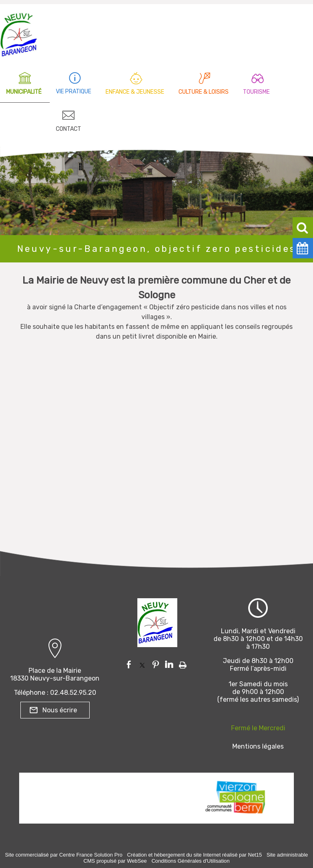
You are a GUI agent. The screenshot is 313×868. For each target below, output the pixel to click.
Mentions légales (258, 746)
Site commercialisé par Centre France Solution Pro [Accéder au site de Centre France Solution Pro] (64, 855)
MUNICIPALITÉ (24, 92)
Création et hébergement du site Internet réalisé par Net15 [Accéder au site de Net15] (195, 855)
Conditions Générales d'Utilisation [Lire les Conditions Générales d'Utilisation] (191, 861)
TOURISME (256, 92)
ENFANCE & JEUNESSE (135, 92)
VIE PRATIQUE (74, 91)
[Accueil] (19, 33)
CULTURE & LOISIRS (204, 92)
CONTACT (68, 129)
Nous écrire (60, 710)
